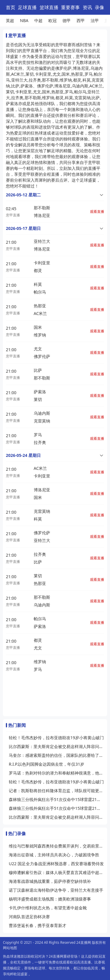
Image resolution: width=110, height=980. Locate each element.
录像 (99, 7)
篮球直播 (49, 7)
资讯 (87, 7)
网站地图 (10, 948)
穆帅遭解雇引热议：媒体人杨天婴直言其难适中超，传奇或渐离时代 (56, 872)
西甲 (81, 20)
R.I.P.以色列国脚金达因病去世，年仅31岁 (46, 764)
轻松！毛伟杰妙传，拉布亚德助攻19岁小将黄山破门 (56, 738)
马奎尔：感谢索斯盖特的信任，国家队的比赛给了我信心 (56, 755)
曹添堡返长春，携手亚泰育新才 (38, 925)
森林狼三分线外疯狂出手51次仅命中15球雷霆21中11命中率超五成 (56, 799)
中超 (38, 20)
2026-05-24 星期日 (23, 455)
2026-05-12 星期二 (23, 195)
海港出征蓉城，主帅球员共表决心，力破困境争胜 (54, 855)
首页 (11, 7)
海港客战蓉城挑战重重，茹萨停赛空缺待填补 (50, 881)
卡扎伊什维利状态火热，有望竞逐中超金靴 (48, 908)
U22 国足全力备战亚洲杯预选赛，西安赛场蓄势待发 (56, 864)
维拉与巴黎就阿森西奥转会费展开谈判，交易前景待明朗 (56, 846)
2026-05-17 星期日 (23, 228)
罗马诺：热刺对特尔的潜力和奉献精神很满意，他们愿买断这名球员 (56, 773)
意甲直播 (13, 215)
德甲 (67, 20)
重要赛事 (70, 7)
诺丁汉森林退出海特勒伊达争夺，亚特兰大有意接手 (56, 890)
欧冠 (53, 20)
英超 (10, 20)
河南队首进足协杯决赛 (29, 917)
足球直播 (27, 7)
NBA (24, 20)
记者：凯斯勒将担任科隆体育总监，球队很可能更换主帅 (56, 791)
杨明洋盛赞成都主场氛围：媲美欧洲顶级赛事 (50, 899)
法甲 (95, 20)
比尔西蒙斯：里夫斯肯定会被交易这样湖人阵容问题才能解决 (56, 746)
